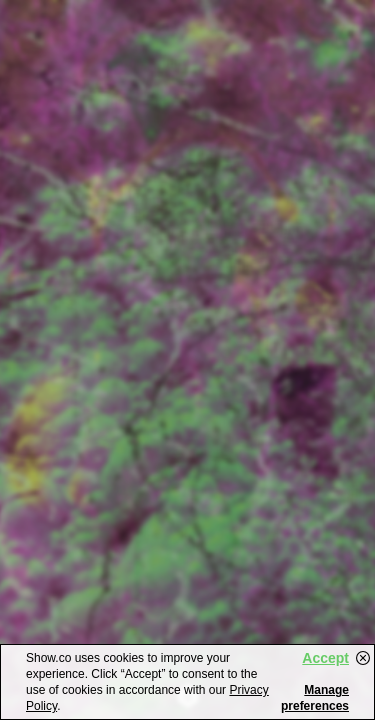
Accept (325, 658)
